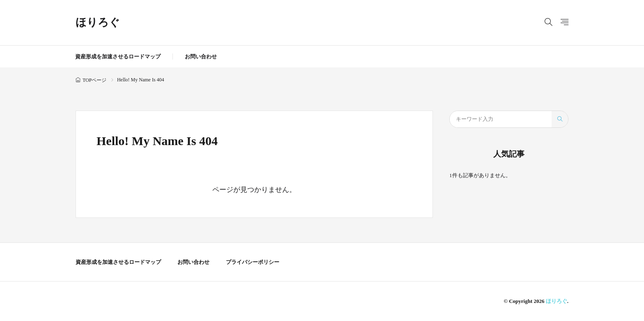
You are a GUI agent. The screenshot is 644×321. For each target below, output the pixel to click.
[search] (560, 119)
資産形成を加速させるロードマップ (118, 57)
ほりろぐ (98, 23)
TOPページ (94, 80)
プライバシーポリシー (253, 262)
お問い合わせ (201, 57)
